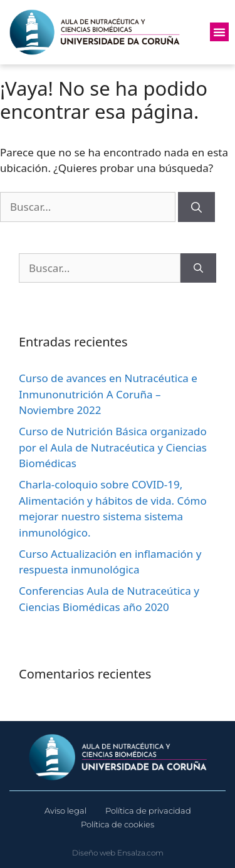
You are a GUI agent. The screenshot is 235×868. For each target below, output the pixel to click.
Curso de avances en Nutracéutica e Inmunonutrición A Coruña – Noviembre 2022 (108, 394)
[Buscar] (196, 207)
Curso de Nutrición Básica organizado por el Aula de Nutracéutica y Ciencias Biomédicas (113, 447)
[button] (219, 32)
